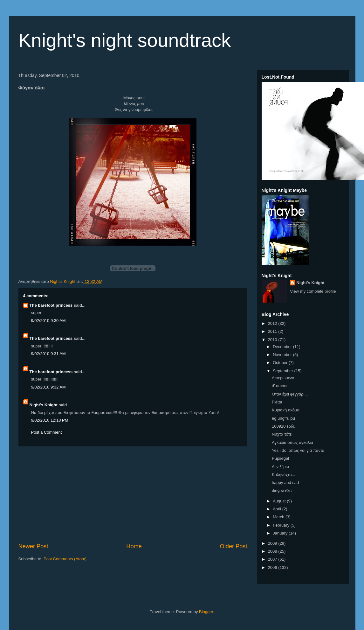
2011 (273, 331)
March (279, 517)
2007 (273, 559)
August (280, 501)
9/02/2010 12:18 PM (50, 420)
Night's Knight (44, 405)
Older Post (234, 546)
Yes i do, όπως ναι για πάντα (298, 450)
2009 (273, 543)
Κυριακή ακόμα (286, 410)
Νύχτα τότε (282, 434)
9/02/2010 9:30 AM (48, 321)
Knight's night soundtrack (125, 40)
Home (134, 546)
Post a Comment (47, 432)
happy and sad (285, 483)
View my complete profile (313, 291)
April (278, 509)
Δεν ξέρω (280, 467)
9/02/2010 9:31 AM (48, 354)
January (281, 533)
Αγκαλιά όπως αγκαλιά (292, 442)
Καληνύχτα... (284, 475)
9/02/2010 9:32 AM (48, 387)
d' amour (280, 386)
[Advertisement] (133, 494)
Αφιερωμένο (283, 378)
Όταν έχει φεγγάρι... (290, 394)
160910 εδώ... (285, 426)
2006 (273, 567)
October (281, 363)
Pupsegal (280, 458)
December (283, 347)
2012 (273, 323)
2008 (273, 551)
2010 (273, 340)
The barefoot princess (51, 305)
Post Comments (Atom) (65, 559)
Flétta (277, 402)
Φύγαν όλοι (282, 491)
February (282, 525)
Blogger (206, 612)
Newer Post (33, 546)
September (283, 371)
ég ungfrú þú (283, 418)
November (283, 355)
